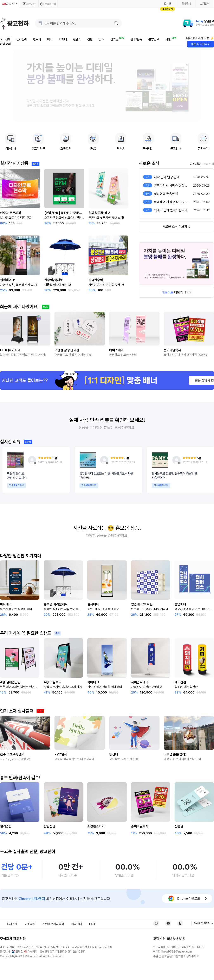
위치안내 (77, 924)
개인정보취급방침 (53, 924)
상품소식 (209, 164)
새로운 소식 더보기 (176, 227)
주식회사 (6, 939)
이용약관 (30, 924)
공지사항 (195, 164)
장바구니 (186, 4)
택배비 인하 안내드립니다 (171, 210)
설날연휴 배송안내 (166, 194)
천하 (22, 939)
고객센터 (205, 4)
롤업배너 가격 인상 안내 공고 (173, 202)
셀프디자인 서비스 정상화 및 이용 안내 (179, 185)
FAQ (92, 924)
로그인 (167, 4)
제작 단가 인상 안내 (167, 177)
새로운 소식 (149, 163)
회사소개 (12, 924)
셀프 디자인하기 (201, 44)
